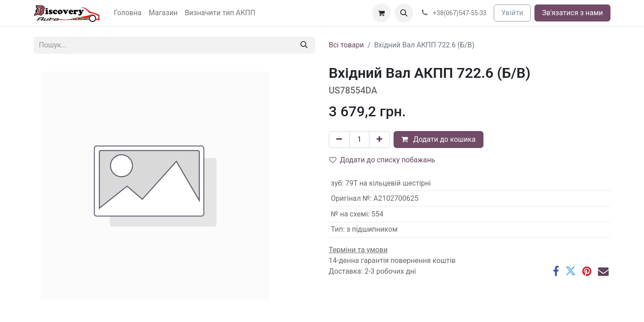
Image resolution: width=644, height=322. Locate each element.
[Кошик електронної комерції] (381, 13)
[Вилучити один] (339, 140)
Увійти (512, 13)
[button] (404, 13)
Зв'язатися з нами (572, 13)
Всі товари (346, 45)
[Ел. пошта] (603, 271)
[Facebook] (556, 271)
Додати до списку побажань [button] (382, 160)
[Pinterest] (587, 271)
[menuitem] (128, 13)
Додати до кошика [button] (439, 139)
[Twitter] (571, 271)
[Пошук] (304, 45)
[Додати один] (379, 140)
